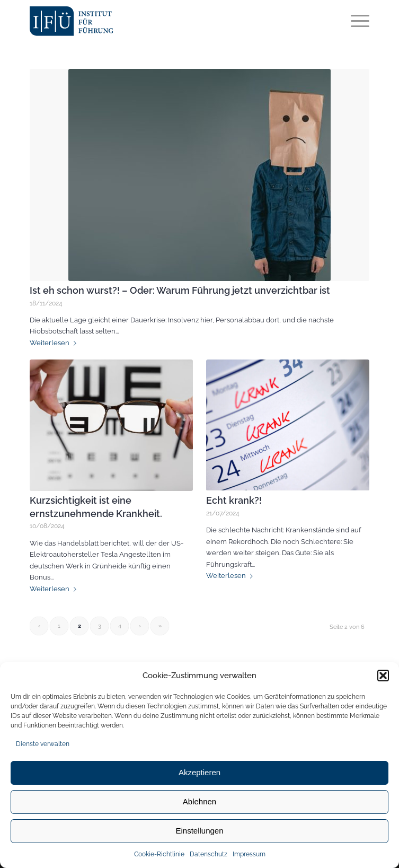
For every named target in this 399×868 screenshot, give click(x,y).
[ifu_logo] (125, 21)
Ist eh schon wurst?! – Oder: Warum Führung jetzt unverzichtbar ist (180, 291)
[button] (383, 676)
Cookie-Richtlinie (159, 854)
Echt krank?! (234, 501)
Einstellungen (199, 831)
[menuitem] (355, 21)
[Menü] (355, 21)
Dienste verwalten (43, 744)
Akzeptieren (199, 772)
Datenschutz (209, 854)
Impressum (249, 854)
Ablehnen (199, 801)
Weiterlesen (55, 343)
